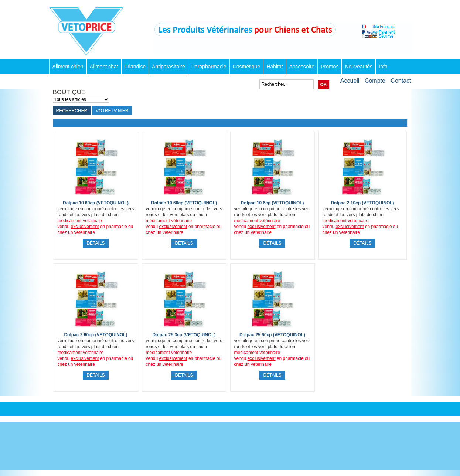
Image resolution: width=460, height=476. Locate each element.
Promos (330, 67)
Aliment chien (68, 67)
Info (383, 67)
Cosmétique (247, 67)
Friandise (135, 67)
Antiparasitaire (168, 67)
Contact (401, 81)
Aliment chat (104, 67)
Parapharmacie (209, 67)
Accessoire (302, 67)
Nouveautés (359, 67)
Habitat (275, 67)
